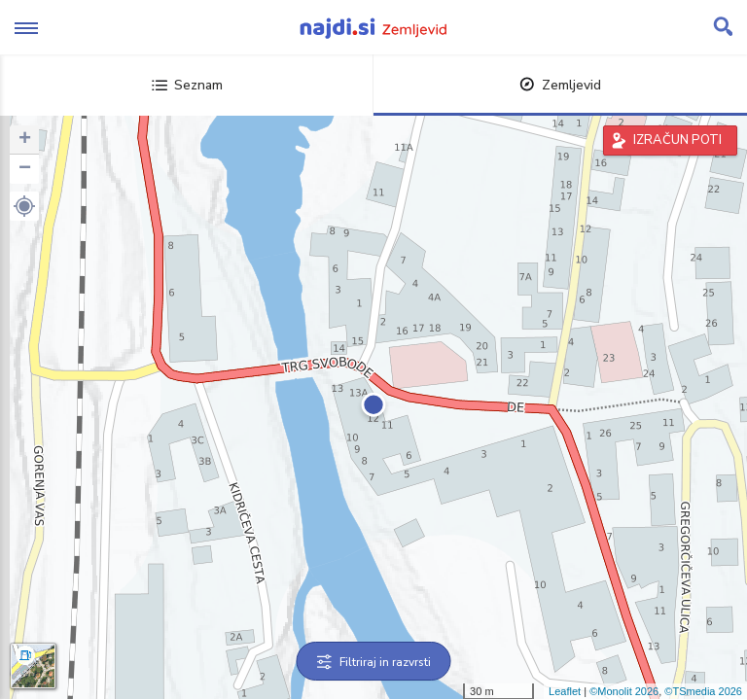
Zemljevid (560, 85)
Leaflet (565, 691)
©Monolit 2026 (624, 691)
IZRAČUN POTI (677, 140)
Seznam (187, 85)
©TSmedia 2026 (703, 691)
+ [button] (25, 140)
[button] (24, 206)
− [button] (25, 169)
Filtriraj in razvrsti (374, 662)
